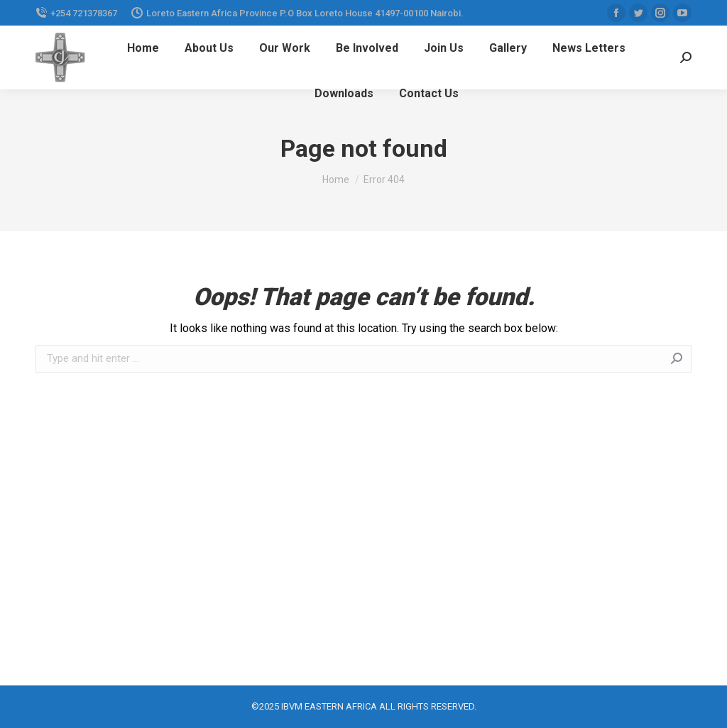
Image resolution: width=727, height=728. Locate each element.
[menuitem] (143, 48)
